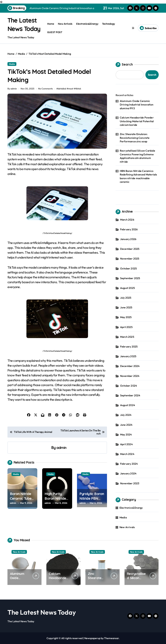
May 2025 (126, 317)
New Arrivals (65, 24)
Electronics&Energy (87, 24)
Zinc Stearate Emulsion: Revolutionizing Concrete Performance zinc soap (135, 138)
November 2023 (130, 483)
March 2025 (127, 337)
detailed (63, 92)
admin (61, 451)
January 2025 (128, 356)
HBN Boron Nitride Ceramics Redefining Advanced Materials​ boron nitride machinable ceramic (138, 176)
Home (51, 24)
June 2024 (126, 425)
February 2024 (129, 464)
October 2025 (128, 268)
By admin (12, 92)
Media (12, 64)
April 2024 (126, 444)
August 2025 (127, 288)
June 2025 (126, 307)
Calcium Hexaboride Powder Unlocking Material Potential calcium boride (137, 121)
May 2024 (126, 434)
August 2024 (128, 405)
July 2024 (126, 415)
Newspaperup (92, 638)
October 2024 (129, 386)
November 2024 (130, 376)
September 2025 (130, 278)
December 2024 (130, 366)
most (71, 92)
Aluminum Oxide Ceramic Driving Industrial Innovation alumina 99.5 (137, 105)
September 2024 (130, 395)
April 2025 (126, 327)
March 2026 (127, 220)
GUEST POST (55, 32)
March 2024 (127, 454)
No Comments (46, 92)
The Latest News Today (42, 612)
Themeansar (111, 638)
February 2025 (129, 347)
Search (124, 65)
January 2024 (128, 473)
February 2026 (129, 229)
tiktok (79, 92)
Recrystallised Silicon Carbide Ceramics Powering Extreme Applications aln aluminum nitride (137, 156)
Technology (108, 24)
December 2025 (130, 249)
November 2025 (130, 259)
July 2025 (126, 298)
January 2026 (128, 239)
